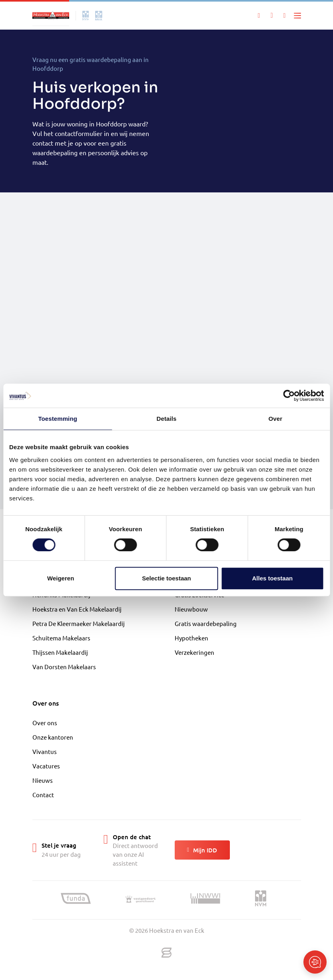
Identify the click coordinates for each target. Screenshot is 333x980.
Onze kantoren (53, 737)
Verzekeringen (194, 652)
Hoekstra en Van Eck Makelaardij (77, 609)
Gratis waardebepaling (206, 623)
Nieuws (43, 780)
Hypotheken (191, 638)
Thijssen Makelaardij (60, 652)
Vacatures (46, 766)
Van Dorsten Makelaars (64, 667)
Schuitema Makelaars (61, 638)
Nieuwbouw (191, 609)
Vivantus (45, 751)
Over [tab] (276, 419)
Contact (43, 795)
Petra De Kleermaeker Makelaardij (79, 623)
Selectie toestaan (166, 578)
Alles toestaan (272, 578)
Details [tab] (167, 419)
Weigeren (61, 578)
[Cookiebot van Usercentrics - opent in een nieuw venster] (289, 396)
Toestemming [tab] (58, 419)
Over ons (45, 723)
